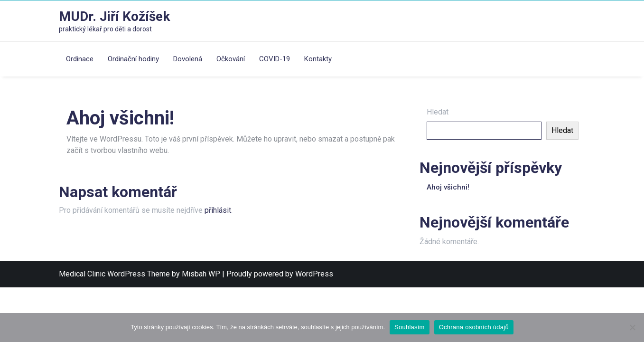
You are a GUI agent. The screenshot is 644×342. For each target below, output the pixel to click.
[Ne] (632, 327)
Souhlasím (410, 327)
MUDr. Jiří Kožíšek (114, 16)
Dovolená (188, 59)
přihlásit (218, 210)
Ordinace (80, 59)
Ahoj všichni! (448, 187)
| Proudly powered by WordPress (278, 274)
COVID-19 (275, 59)
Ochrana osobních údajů (474, 327)
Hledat (438, 112)
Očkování (231, 59)
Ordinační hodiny (133, 59)
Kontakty (318, 59)
